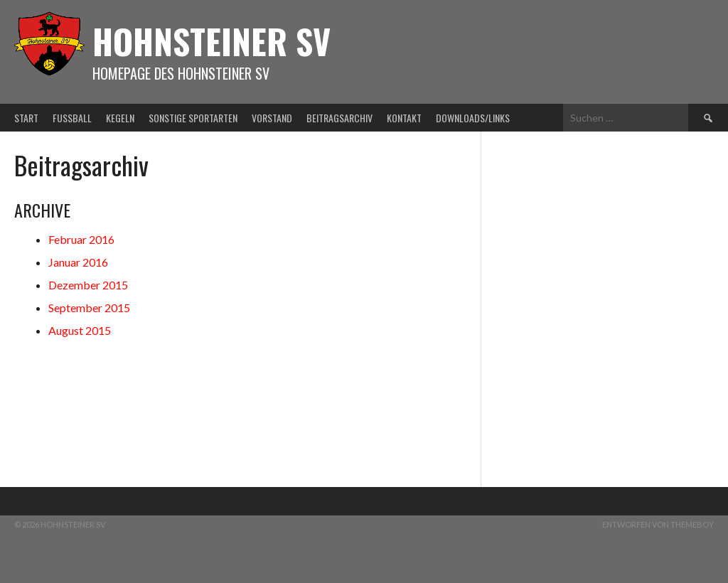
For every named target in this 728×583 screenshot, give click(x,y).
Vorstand (272, 118)
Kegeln (120, 118)
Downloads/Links (473, 118)
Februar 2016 (81, 239)
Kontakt (404, 118)
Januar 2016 (78, 262)
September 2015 (89, 307)
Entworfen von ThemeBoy (658, 524)
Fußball (72, 118)
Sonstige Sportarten (193, 118)
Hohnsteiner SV (212, 41)
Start (26, 118)
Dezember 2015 (88, 285)
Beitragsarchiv (339, 118)
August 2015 (80, 330)
